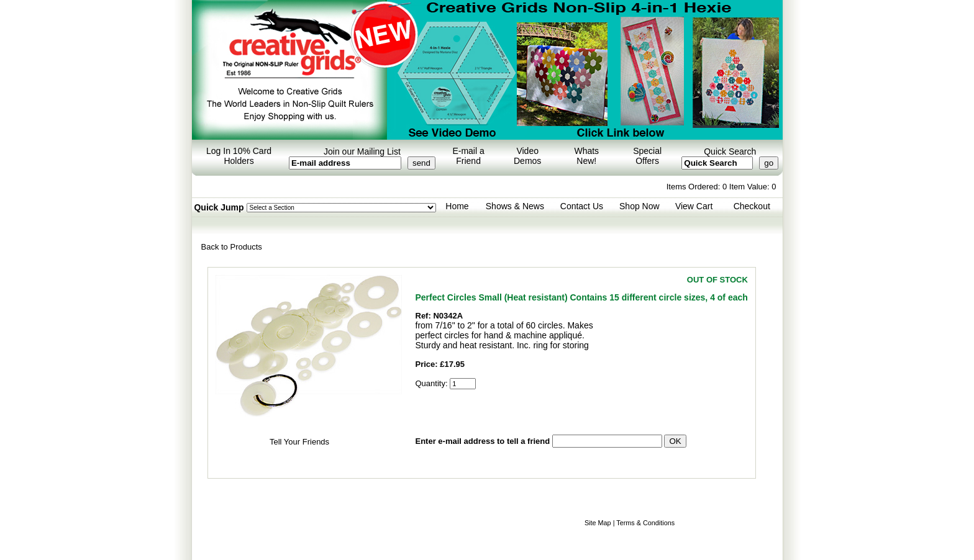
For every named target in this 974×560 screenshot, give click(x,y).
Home (457, 206)
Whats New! (586, 156)
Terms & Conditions (645, 523)
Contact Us (582, 206)
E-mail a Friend (468, 156)
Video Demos (527, 156)
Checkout (752, 206)
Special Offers (647, 156)
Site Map (598, 523)
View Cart (694, 206)
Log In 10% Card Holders (239, 156)
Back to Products (232, 247)
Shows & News (515, 206)
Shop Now (639, 206)
